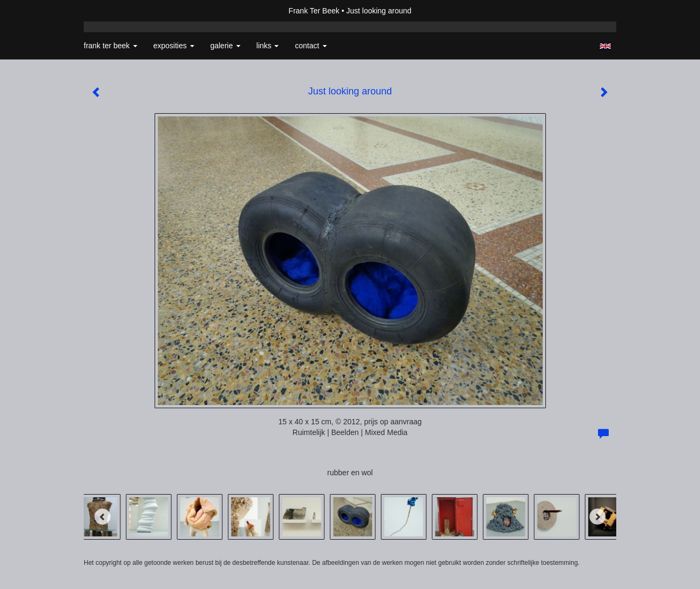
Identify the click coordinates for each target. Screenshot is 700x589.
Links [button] (268, 46)
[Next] (597, 517)
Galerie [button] (225, 46)
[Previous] (103, 517)
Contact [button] (311, 46)
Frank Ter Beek (314, 11)
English (605, 46)
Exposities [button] (174, 46)
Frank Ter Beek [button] (111, 46)
